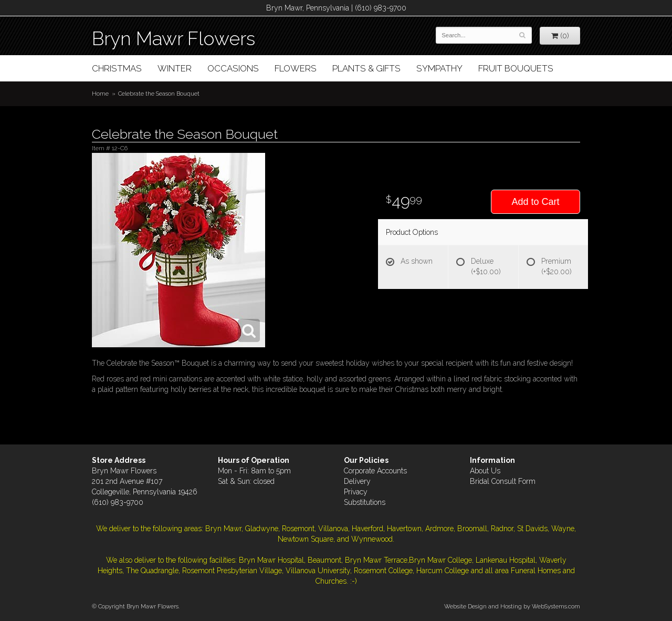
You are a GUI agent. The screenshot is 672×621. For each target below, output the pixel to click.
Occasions (233, 68)
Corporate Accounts (375, 471)
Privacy (356, 492)
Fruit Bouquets (516, 68)
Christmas (117, 68)
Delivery (357, 481)
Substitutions (365, 502)
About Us (485, 471)
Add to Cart (535, 202)
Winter (175, 68)
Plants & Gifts (366, 68)
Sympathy (439, 68)
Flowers (296, 68)
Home (100, 94)
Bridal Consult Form (503, 481)
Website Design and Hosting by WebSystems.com (512, 606)
